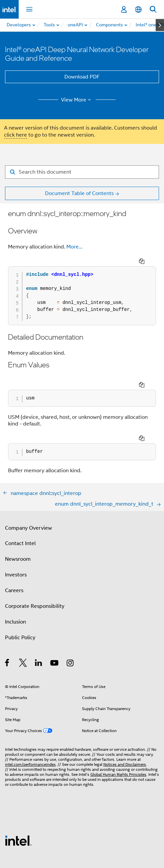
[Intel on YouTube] (55, 634)
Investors (16, 544)
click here (15, 135)
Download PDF (82, 77)
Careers (14, 560)
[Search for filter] (82, 172)
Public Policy (20, 607)
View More (77, 100)
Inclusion (15, 591)
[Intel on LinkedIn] (39, 634)
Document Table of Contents (79, 193)
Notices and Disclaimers (125, 734)
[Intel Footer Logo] (18, 810)
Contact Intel (20, 513)
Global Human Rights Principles (118, 744)
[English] (138, 10)
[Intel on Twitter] (23, 634)
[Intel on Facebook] (7, 634)
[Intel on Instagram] (70, 634)
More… (74, 247)
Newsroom (18, 529)
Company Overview (28, 498)
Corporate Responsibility (35, 576)
